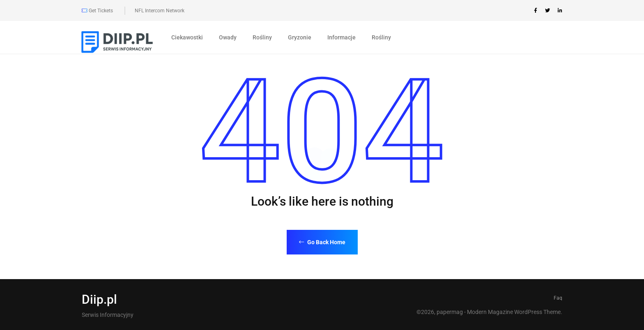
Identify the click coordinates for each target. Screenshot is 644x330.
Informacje (342, 37)
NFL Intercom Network (160, 11)
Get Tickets (97, 11)
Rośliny (262, 37)
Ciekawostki (187, 37)
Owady (228, 37)
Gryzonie (300, 37)
